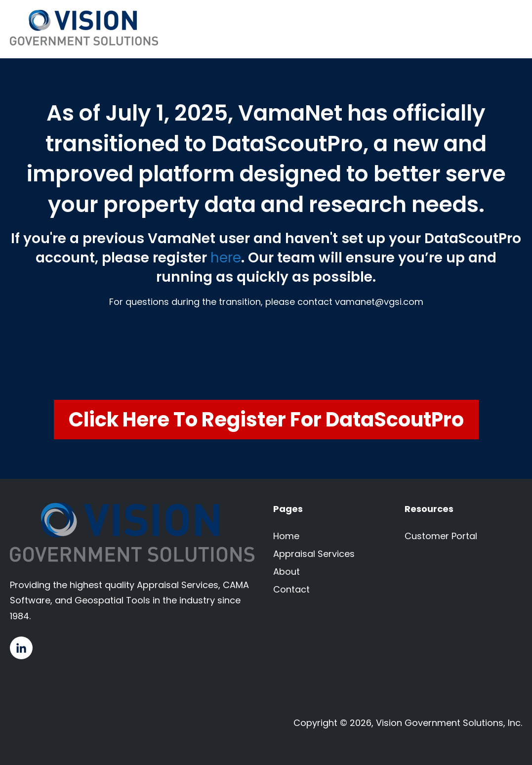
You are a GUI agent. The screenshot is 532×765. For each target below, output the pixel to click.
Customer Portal (441, 536)
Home (286, 536)
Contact (291, 589)
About (286, 572)
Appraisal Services (314, 554)
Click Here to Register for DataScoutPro (266, 420)
